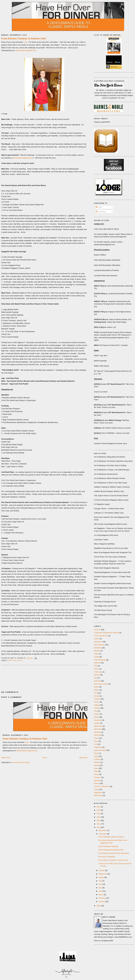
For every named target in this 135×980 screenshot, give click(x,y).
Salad (96, 756)
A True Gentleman (101, 636)
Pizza (96, 741)
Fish (96, 693)
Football (97, 699)
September (103, 874)
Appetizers (98, 642)
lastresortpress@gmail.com (26, 50)
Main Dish (98, 729)
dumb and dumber (101, 684)
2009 (99, 906)
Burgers (97, 651)
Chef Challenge (15, 660)
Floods (97, 696)
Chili (96, 666)
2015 (99, 810)
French (97, 702)
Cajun (96, 654)
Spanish (97, 780)
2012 (99, 820)
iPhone (97, 714)
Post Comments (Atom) (21, 762)
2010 (99, 827)
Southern (97, 777)
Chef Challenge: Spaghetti (108, 846)
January (102, 901)
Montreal (97, 732)
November (103, 834)
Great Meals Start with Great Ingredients (114, 853)
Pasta (96, 738)
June (101, 884)
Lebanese (98, 720)
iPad (96, 711)
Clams (96, 669)
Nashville (97, 735)
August (102, 877)
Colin (26, 42)
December (103, 830)
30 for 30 (97, 630)
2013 (99, 817)
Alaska (97, 639)
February (102, 898)
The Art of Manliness (102, 786)
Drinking (97, 681)
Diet (95, 678)
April (101, 891)
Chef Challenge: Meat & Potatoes (111, 837)
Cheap (96, 657)
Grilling (97, 705)
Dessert (97, 675)
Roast (96, 753)
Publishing (98, 747)
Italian (96, 717)
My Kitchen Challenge (107, 857)
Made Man (98, 726)
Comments (101, 212)
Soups (96, 774)
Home (45, 758)
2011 (99, 824)
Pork (96, 744)
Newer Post (6, 758)
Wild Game (98, 795)
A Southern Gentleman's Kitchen (106, 633)
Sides (96, 768)
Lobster (97, 723)
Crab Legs (98, 672)
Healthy (97, 708)
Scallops (97, 759)
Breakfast (98, 648)
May (101, 888)
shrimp (97, 765)
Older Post (83, 758)
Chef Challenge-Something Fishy (111, 850)
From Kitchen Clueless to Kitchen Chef (24, 39)
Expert (96, 687)
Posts (99, 207)
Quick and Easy (100, 750)
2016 (99, 807)
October (102, 870)
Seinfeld (97, 762)
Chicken (97, 663)
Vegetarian (98, 792)
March (101, 895)
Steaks (97, 783)
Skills (96, 771)
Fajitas (96, 690)
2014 (99, 814)
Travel (96, 789)
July (101, 881)
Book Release (99, 645)
